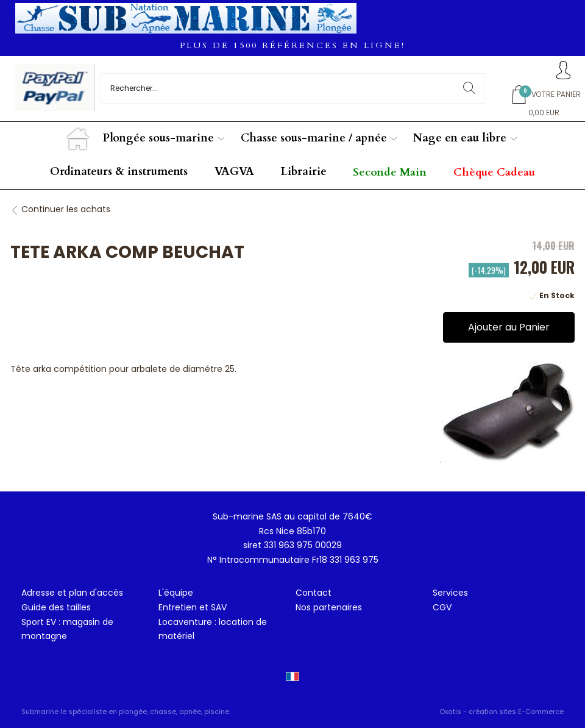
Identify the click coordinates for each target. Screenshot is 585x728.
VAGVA (234, 172)
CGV (442, 607)
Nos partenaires (329, 607)
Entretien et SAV (193, 607)
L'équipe (176, 593)
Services (450, 593)
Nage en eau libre (460, 138)
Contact (314, 593)
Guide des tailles (56, 607)
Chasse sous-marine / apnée (314, 138)
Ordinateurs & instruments (119, 172)
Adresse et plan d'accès (72, 593)
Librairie (304, 172)
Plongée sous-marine (158, 138)
